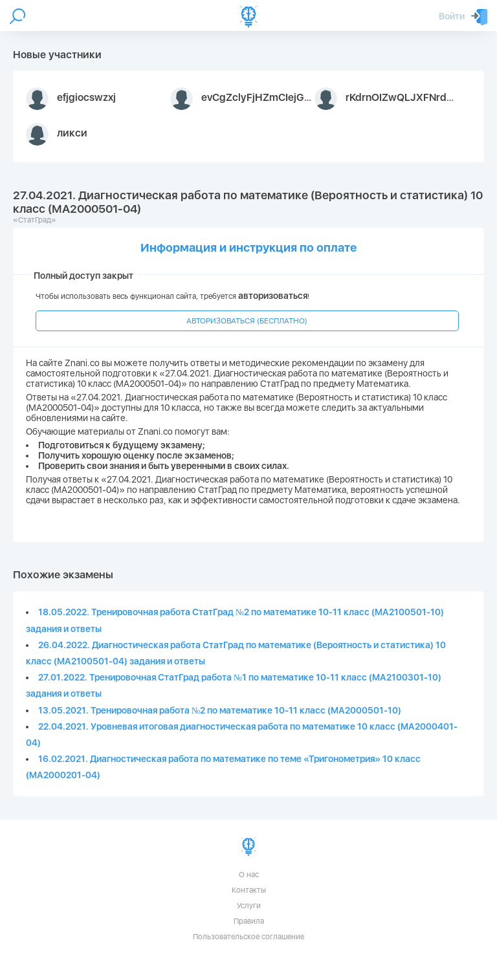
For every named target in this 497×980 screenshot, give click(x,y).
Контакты (249, 890)
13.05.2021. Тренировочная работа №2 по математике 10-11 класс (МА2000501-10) (220, 710)
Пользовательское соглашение (248, 937)
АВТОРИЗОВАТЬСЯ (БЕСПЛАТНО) (247, 321)
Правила (249, 921)
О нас (249, 875)
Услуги (249, 906)
